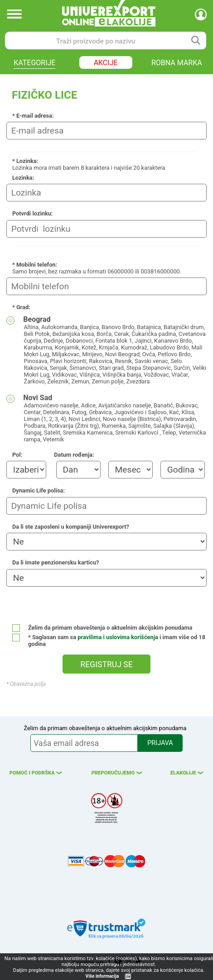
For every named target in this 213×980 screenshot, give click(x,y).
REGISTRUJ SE (106, 664)
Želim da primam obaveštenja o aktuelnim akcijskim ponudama (102, 628)
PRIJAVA (160, 743)
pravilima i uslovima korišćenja (118, 637)
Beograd (115, 350)
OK (128, 977)
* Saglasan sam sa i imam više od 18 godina (109, 641)
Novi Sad (115, 418)
